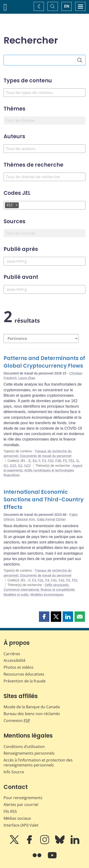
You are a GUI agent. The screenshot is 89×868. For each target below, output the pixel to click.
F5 (65, 461)
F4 (47, 580)
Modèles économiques (47, 595)
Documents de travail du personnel (46, 456)
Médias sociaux (17, 818)
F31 (41, 580)
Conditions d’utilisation (24, 747)
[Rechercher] (80, 60)
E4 (35, 461)
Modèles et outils (16, 595)
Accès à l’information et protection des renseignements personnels (38, 763)
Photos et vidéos (19, 667)
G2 (20, 466)
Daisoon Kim (26, 519)
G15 (13, 466)
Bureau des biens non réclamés (32, 714)
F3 (44, 461)
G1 (6, 466)
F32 (51, 461)
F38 (58, 461)
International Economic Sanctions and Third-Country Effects (44, 500)
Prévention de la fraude (25, 681)
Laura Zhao (27, 378)
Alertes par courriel (21, 805)
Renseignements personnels (29, 753)
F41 (54, 580)
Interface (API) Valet (21, 825)
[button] (44, 617)
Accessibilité (14, 660)
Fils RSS (10, 811)
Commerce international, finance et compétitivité (39, 590)
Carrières (12, 654)
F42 (61, 580)
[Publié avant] (44, 289)
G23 (27, 466)
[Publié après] (44, 261)
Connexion (17, 721)
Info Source (14, 772)
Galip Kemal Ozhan (51, 519)
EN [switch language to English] (67, 6)
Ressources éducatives (24, 674)
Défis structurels (57, 585)
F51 (71, 461)
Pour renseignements (23, 798)
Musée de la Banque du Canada (32, 707)
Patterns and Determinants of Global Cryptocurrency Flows (44, 362)
